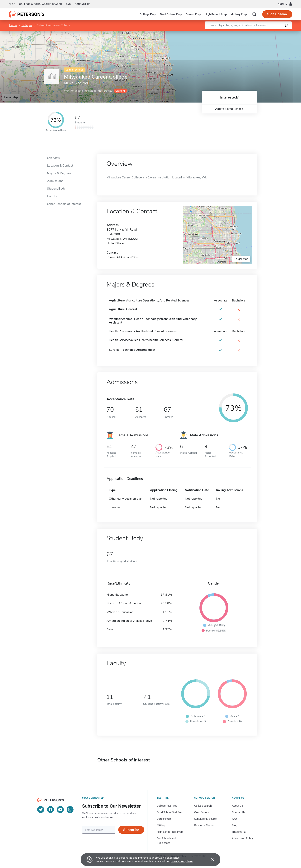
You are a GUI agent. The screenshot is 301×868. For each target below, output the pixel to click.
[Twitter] (41, 810)
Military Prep (239, 14)
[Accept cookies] (210, 860)
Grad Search (202, 812)
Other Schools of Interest (64, 204)
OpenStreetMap (275, 32)
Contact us (83, 4)
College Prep (148, 14)
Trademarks (239, 832)
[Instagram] (70, 810)
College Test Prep (167, 806)
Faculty (52, 196)
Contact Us (239, 812)
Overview (53, 158)
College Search (203, 806)
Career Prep (193, 14)
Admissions (55, 181)
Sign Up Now (277, 14)
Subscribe (131, 830)
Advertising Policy (242, 838)
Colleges (27, 25)
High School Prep (216, 14)
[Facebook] (50, 810)
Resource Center (204, 825)
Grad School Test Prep (170, 812)
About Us (237, 806)
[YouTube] (60, 810)
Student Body (56, 189)
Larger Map (11, 97)
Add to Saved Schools (229, 109)
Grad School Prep (171, 14)
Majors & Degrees (59, 173)
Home (13, 25)
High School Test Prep (170, 832)
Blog (12, 4)
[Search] (255, 14)
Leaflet (255, 32)
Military (161, 825)
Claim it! (120, 91)
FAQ (68, 4)
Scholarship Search (206, 819)
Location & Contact (60, 166)
